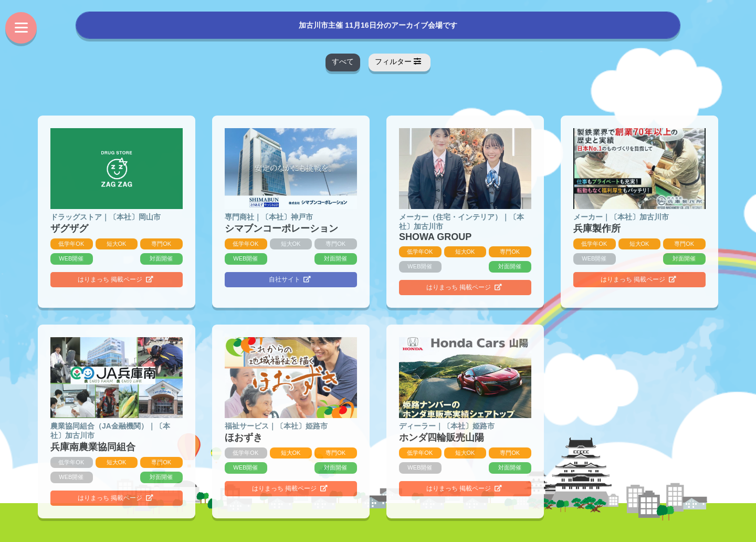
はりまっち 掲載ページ (115, 279)
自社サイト (290, 279)
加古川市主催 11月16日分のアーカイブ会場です (378, 24)
